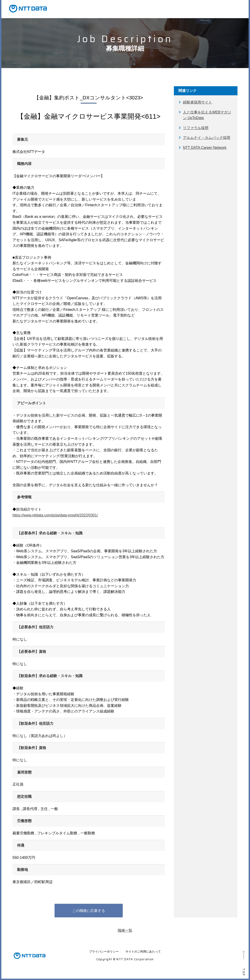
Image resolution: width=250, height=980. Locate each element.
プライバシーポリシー (104, 952)
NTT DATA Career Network (205, 148)
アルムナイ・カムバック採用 (207, 138)
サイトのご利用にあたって (143, 952)
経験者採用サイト (197, 102)
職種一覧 (125, 930)
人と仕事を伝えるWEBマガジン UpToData (207, 115)
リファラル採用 (196, 128)
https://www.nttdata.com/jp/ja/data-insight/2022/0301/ (55, 515)
